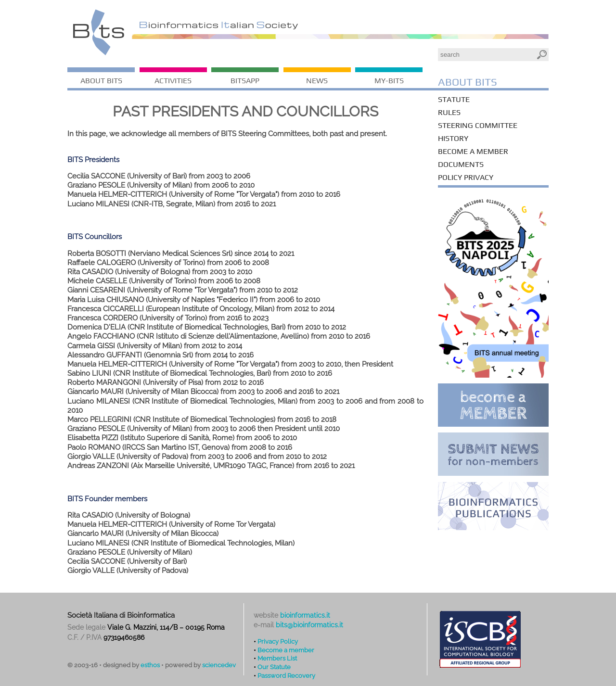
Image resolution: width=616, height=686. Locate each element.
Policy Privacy (466, 177)
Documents (461, 164)
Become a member (473, 151)
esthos (150, 665)
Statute (454, 99)
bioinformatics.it (305, 615)
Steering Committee (478, 125)
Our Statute (274, 667)
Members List (277, 658)
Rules (449, 112)
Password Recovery (286, 675)
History (453, 138)
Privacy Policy (278, 641)
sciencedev (219, 665)
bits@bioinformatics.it (309, 625)
